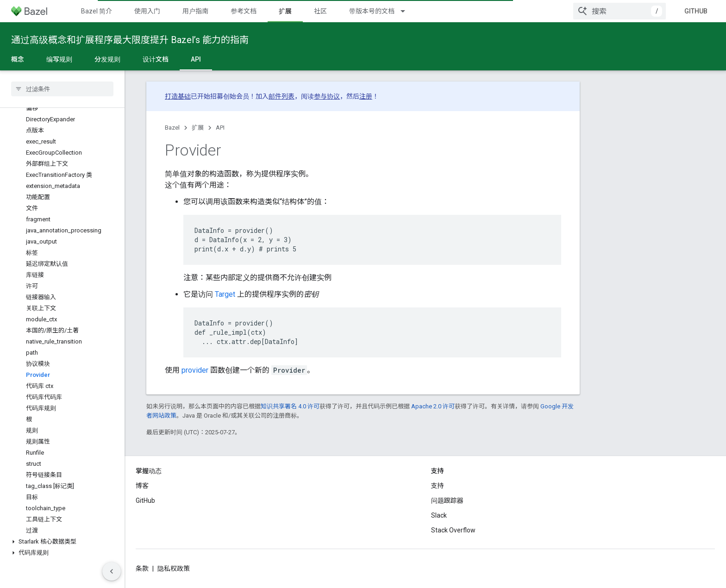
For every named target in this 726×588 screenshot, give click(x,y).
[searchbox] (62, 89)
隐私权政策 (174, 569)
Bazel (172, 128)
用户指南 (195, 11)
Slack (439, 515)
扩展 (198, 128)
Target (225, 294)
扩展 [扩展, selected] (285, 11)
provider (195, 370)
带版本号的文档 (372, 11)
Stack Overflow (453, 530)
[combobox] (620, 11)
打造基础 (178, 96)
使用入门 (147, 11)
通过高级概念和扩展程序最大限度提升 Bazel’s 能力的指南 (130, 40)
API (220, 128)
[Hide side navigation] (112, 571)
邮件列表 (282, 96)
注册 (366, 96)
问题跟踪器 (447, 500)
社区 (320, 11)
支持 (438, 486)
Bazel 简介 (97, 11)
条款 (142, 569)
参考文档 (244, 11)
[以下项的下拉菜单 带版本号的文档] (407, 11)
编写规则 (59, 59)
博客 (142, 486)
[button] (62, 542)
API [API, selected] (196, 59)
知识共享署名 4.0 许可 (290, 406)
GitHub (696, 11)
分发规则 (107, 59)
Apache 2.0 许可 (433, 406)
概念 (18, 59)
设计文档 (156, 59)
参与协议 (327, 96)
